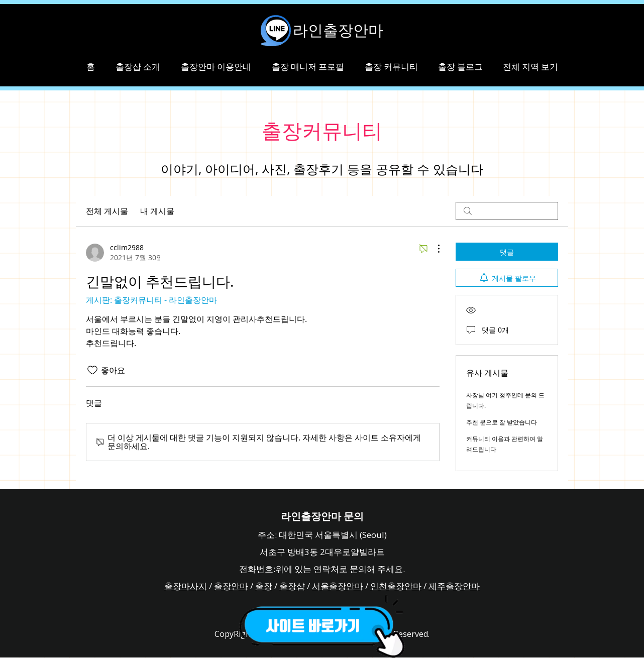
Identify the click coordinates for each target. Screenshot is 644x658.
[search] (507, 211)
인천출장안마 (396, 586)
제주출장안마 (454, 586)
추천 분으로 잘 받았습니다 (502, 422)
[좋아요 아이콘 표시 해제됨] (92, 370)
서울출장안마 (338, 586)
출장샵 (292, 586)
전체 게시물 (107, 211)
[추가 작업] (434, 249)
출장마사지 (186, 586)
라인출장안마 (338, 30)
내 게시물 (157, 211)
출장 (264, 586)
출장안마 (231, 586)
